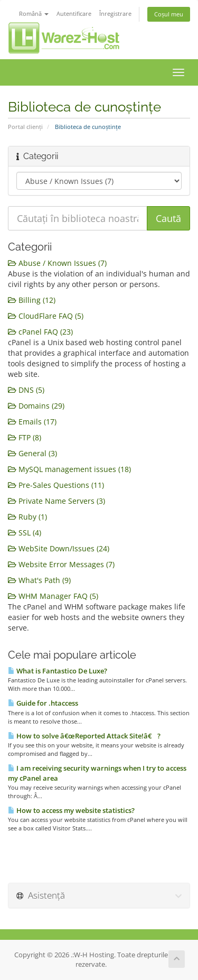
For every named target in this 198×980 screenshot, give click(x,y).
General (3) (32, 453)
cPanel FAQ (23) (40, 332)
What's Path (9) (39, 580)
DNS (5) (26, 390)
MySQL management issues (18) (69, 469)
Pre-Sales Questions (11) (56, 485)
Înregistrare (115, 13)
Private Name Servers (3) (56, 501)
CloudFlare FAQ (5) (46, 316)
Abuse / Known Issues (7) (57, 263)
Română (34, 13)
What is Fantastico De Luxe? (58, 671)
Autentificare (74, 13)
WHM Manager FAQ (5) (53, 596)
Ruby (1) (27, 517)
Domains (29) (36, 406)
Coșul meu (169, 14)
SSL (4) (25, 533)
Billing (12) (32, 300)
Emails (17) (32, 422)
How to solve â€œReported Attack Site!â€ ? (84, 736)
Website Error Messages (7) (61, 564)
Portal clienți (25, 127)
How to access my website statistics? (71, 810)
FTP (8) (25, 437)
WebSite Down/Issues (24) (59, 548)
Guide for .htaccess (43, 703)
